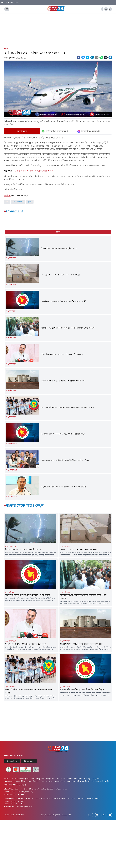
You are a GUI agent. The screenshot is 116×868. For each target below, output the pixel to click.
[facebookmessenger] (83, 57)
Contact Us (20, 815)
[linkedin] (92, 57)
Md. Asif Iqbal (66, 815)
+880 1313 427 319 (17, 804)
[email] (97, 57)
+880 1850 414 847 (17, 801)
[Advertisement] (58, 30)
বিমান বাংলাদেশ (18, 202)
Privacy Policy (9, 815)
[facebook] (79, 57)
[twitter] (88, 57)
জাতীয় (6, 49)
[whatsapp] (101, 57)
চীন (7, 202)
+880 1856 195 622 (17, 792)
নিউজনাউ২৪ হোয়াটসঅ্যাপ (55, 131)
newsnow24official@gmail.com (21, 807)
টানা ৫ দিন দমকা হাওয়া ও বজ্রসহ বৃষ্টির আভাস (34, 171)
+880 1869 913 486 (17, 794)
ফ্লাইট (30, 202)
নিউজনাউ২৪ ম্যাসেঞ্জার (89, 131)
